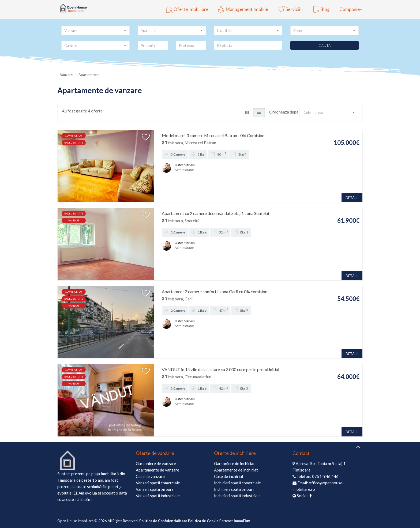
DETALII (352, 198)
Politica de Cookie (203, 521)
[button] (95, 30)
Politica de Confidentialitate (163, 521)
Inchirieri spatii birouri (234, 489)
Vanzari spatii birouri (154, 489)
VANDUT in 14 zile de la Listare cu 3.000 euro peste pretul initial (220, 369)
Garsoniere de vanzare (156, 463)
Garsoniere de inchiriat (234, 463)
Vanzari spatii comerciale (158, 483)
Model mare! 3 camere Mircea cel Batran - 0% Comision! (214, 135)
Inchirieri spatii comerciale (237, 483)
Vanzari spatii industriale (158, 496)
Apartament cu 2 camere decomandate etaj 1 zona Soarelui (215, 213)
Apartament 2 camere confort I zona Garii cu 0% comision (215, 291)
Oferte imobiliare (187, 9)
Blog (321, 9)
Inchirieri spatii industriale (237, 496)
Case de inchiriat (229, 476)
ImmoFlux (242, 521)
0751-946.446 (325, 476)
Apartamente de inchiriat (236, 470)
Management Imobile (243, 9)
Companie (350, 9)
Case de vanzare (150, 476)
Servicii (289, 9)
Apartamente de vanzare (157, 470)
